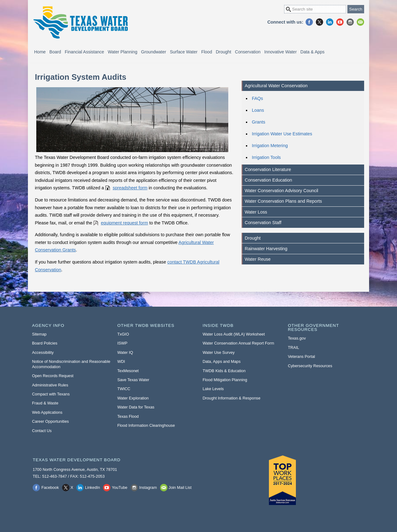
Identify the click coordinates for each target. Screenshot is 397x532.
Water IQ (125, 352)
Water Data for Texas (136, 407)
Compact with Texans (51, 394)
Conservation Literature (268, 169)
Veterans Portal (301, 356)
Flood (207, 52)
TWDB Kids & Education (224, 371)
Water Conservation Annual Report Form (238, 343)
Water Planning (123, 52)
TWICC (124, 389)
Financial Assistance (85, 52)
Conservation (248, 52)
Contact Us (42, 431)
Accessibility (43, 352)
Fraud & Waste (45, 403)
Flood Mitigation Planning (225, 380)
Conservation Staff (263, 223)
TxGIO (123, 334)
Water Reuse (258, 259)
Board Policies (45, 343)
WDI (121, 361)
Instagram (350, 22)
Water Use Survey (219, 352)
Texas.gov (297, 338)
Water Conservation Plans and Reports (283, 201)
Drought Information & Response (231, 398)
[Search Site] (315, 9)
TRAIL (293, 347)
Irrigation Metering (270, 146)
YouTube (340, 22)
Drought (224, 52)
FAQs (257, 98)
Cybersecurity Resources (310, 366)
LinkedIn (330, 22)
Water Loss (256, 212)
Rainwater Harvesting (266, 249)
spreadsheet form (130, 188)
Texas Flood (128, 416)
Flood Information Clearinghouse (146, 425)
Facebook (309, 22)
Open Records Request (53, 376)
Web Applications (47, 412)
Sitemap (39, 334)
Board (55, 52)
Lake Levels (213, 389)
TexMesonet (128, 371)
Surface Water (184, 52)
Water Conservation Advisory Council (281, 191)
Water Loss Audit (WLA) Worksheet (234, 334)
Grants (259, 122)
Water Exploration (133, 398)
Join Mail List (360, 22)
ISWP (122, 343)
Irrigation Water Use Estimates (282, 134)
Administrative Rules (50, 385)
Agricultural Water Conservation (276, 86)
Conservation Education (268, 180)
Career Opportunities (50, 421)
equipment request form (124, 223)
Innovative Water (281, 52)
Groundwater (154, 52)
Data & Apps (313, 52)
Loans (258, 110)
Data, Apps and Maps (221, 361)
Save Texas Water (133, 380)
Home (40, 52)
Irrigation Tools (266, 157)
